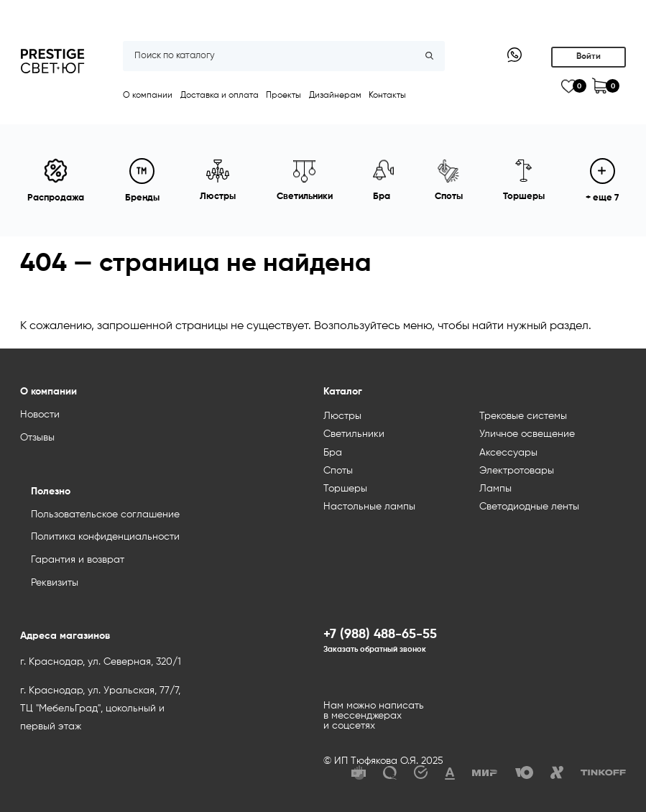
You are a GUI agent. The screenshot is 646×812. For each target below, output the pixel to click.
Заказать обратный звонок (375, 650)
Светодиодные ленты (529, 507)
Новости (40, 415)
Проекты (283, 96)
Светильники (354, 434)
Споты (338, 471)
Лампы (495, 489)
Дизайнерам (335, 96)
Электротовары (517, 471)
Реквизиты (55, 583)
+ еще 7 (602, 180)
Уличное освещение (527, 434)
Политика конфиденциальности (105, 537)
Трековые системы (523, 416)
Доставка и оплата (220, 96)
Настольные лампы (369, 507)
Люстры (342, 416)
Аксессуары (508, 453)
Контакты (387, 96)
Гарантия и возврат (78, 560)
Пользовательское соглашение (105, 515)
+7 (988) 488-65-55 (380, 635)
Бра (333, 453)
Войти (589, 57)
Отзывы (37, 438)
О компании (148, 96)
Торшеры (345, 489)
